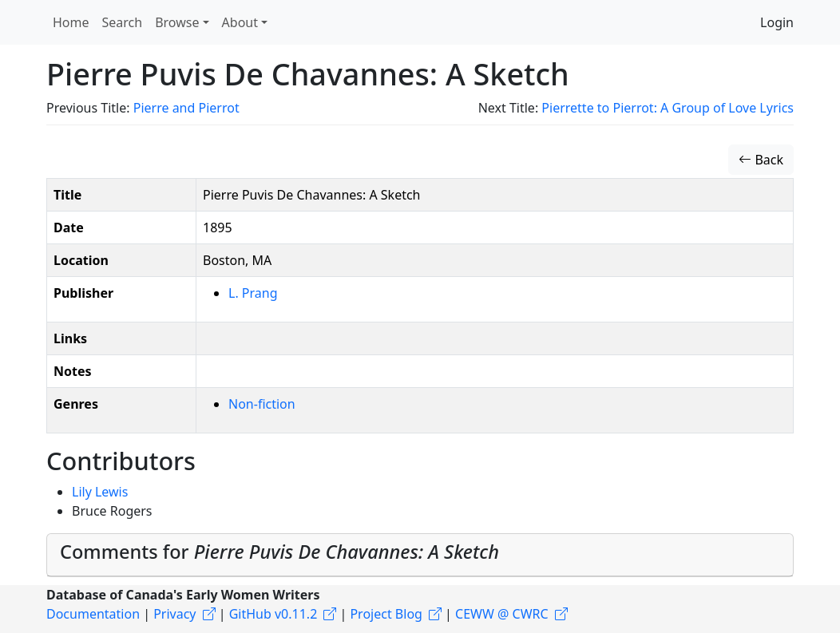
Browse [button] (177, 22)
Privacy (174, 614)
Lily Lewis (100, 492)
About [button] (240, 22)
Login (777, 22)
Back (761, 160)
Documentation (93, 614)
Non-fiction (262, 404)
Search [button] (123, 22)
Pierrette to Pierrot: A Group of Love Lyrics (668, 108)
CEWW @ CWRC (502, 614)
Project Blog (386, 614)
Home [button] (71, 22)
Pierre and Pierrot (186, 108)
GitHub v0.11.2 (273, 614)
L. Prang (253, 293)
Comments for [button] (279, 552)
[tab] (420, 555)
